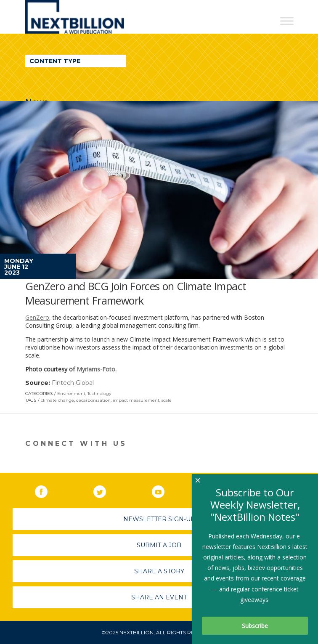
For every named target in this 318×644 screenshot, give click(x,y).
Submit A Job (159, 545)
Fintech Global (73, 383)
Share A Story (159, 571)
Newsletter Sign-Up (159, 519)
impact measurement (136, 400)
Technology (99, 394)
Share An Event (159, 597)
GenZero (37, 317)
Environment (71, 394)
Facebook (47, 490)
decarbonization (93, 400)
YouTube (164, 490)
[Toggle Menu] (287, 21)
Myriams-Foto (96, 369)
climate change (57, 400)
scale (167, 400)
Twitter (106, 490)
